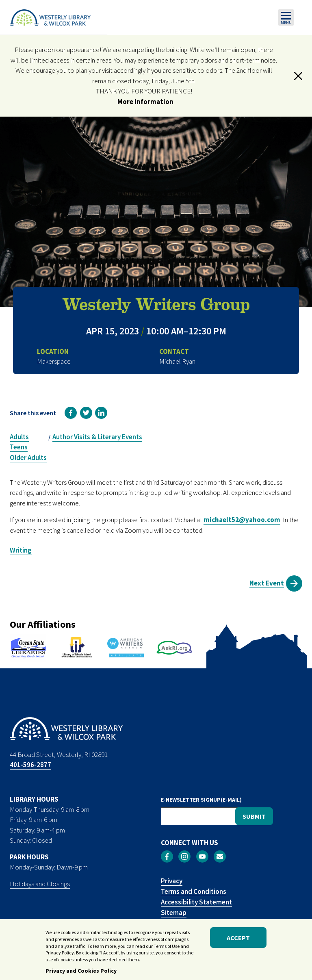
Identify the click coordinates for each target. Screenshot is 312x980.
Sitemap (174, 913)
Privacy (172, 881)
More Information (145, 102)
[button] (298, 76)
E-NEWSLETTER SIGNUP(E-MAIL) (201, 800)
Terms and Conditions (194, 891)
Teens (19, 447)
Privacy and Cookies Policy (81, 973)
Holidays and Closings (40, 884)
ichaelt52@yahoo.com (245, 520)
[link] (71, 413)
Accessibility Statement (196, 902)
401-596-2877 (30, 765)
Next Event (267, 583)
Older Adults (28, 457)
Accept (238, 940)
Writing (21, 550)
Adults (19, 437)
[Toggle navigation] (286, 17)
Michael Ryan (177, 361)
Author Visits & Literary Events (97, 437)
